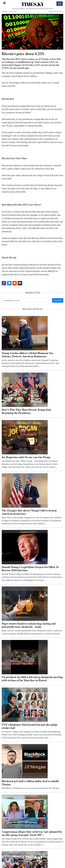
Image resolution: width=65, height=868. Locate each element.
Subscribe (58, 300)
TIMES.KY (32, 4)
